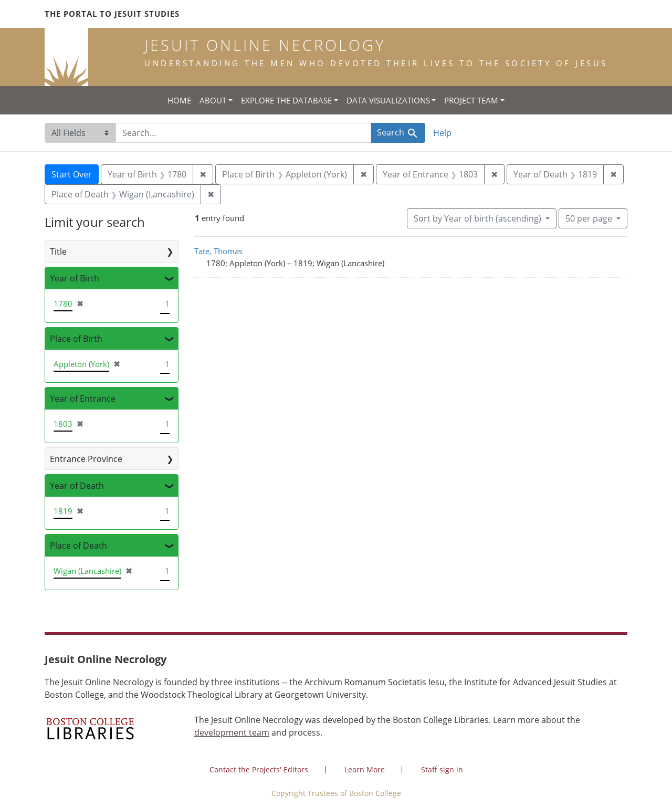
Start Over (72, 174)
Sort (479, 218)
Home (179, 100)
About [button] (213, 100)
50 (590, 218)
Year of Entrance (83, 399)
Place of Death (78, 546)
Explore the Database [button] (286, 100)
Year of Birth (75, 278)
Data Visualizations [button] (388, 100)
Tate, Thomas (218, 251)
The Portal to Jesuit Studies (112, 14)
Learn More (365, 769)
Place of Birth (76, 339)
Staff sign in (442, 769)
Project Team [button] (471, 100)
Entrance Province (86, 459)
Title (58, 251)
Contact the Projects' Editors (259, 769)
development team (232, 732)
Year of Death (77, 486)
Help (442, 133)
